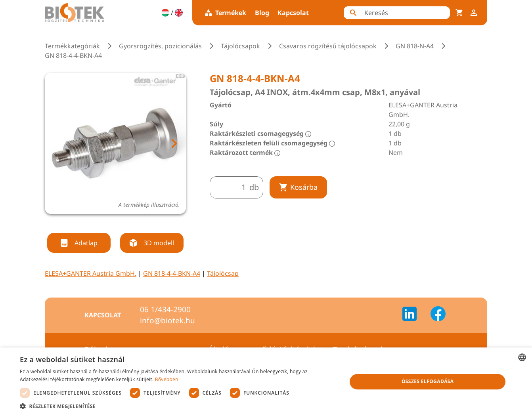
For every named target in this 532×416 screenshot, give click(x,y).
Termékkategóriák (72, 46)
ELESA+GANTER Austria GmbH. (91, 273)
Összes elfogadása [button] (428, 381)
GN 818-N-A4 (415, 46)
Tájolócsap (223, 273)
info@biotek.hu (167, 321)
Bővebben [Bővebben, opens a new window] (167, 379)
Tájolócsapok (240, 46)
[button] (179, 406)
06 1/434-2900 (165, 309)
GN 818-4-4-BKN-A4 (172, 273)
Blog (262, 13)
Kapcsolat (293, 13)
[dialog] (266, 382)
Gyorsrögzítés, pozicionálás (160, 46)
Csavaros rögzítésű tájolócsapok (328, 46)
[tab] (108, 223)
